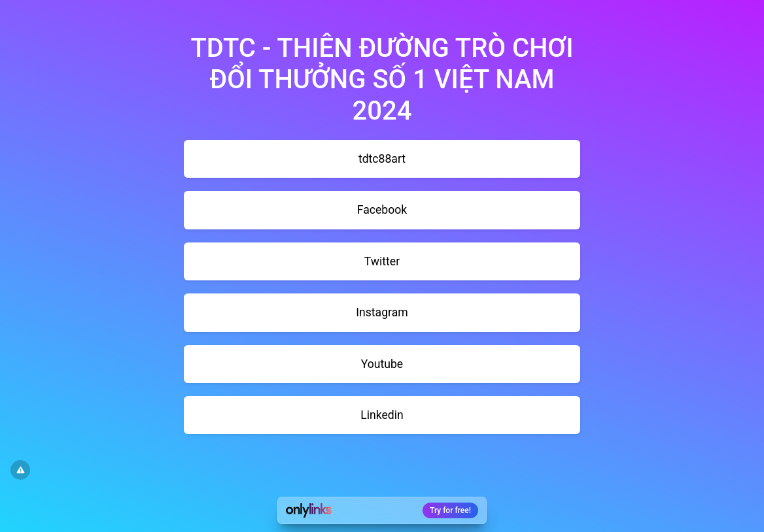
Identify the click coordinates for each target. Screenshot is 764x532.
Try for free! (450, 510)
